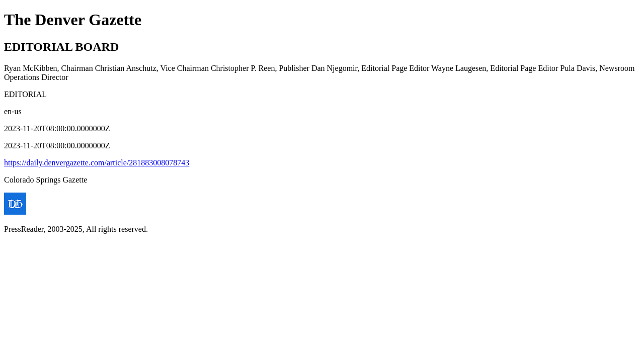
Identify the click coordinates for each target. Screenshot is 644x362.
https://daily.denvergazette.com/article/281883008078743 (97, 163)
